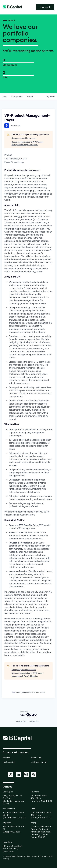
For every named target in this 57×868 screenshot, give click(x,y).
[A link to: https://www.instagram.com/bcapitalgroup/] (26, 774)
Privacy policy (21, 721)
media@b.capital (39, 762)
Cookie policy (34, 721)
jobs (5, 97)
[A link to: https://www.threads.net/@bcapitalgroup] (34, 774)
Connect (45, 7)
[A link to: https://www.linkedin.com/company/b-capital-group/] (18, 774)
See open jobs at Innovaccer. (24, 138)
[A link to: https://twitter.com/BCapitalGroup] (11, 774)
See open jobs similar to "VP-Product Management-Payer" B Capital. (27, 143)
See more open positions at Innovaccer (29, 692)
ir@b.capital (9, 762)
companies (17, 97)
